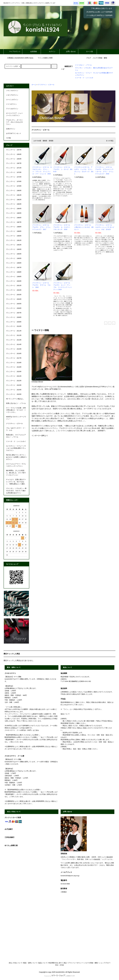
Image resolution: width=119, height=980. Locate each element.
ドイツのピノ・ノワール (83, 65)
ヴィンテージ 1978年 (14, 186)
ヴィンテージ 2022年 (14, 381)
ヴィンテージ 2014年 (14, 344)
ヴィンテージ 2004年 (14, 299)
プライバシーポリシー (75, 963)
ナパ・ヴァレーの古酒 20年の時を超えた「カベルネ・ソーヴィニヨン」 (16, 410)
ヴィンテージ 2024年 (14, 390)
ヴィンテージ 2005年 (14, 304)
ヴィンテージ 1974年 (14, 177)
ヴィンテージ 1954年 (14, 159)
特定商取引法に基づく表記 (58, 963)
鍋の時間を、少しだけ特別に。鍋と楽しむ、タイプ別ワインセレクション (16, 473)
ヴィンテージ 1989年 (14, 231)
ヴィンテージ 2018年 (14, 363)
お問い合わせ (69, 51)
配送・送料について (30, 963)
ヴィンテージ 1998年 (14, 272)
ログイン (50, 51)
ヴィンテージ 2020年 (14, 372)
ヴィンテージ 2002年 (14, 290)
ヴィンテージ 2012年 (14, 335)
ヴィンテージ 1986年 (14, 218)
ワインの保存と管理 (44, 58)
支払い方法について (15, 963)
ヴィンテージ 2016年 (14, 354)
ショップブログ (104, 963)
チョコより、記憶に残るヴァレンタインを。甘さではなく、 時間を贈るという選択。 (16, 482)
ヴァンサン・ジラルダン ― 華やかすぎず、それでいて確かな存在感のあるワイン (16, 491)
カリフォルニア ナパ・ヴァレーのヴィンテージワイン (16, 465)
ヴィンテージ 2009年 (14, 322)
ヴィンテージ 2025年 (14, 394)
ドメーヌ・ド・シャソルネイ (16, 441)
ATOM (62, 965)
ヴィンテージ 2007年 (14, 313)
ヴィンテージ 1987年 (14, 222)
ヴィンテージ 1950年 (14, 154)
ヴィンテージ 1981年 (14, 195)
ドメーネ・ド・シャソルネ (84, 78)
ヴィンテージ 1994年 (14, 254)
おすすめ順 (37, 141)
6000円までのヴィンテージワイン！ (16, 418)
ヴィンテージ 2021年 (14, 376)
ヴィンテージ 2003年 (14, 295)
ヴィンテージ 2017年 (14, 358)
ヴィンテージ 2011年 (14, 331)
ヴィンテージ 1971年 (14, 168)
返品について (43, 963)
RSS (57, 965)
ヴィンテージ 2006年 (14, 308)
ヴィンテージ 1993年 (14, 249)
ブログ (89, 58)
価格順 (45, 141)
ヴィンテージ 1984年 (14, 209)
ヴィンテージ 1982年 (14, 200)
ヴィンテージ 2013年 (14, 340)
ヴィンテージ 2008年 (14, 317)
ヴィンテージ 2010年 (14, 326)
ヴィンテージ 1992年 (14, 245)
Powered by (59, 976)
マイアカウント (13, 51)
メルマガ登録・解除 (100, 58)
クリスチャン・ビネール (46, 85)
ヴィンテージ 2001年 (14, 286)
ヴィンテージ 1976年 (14, 181)
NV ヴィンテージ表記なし (15, 399)
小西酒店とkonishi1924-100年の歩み (19, 58)
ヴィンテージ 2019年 (14, 367)
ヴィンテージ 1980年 (14, 191)
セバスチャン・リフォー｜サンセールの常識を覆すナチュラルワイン (16, 448)
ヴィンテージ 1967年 (14, 163)
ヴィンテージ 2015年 (14, 349)
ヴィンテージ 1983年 (14, 204)
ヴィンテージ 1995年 (14, 258)
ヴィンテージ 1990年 (14, 236)
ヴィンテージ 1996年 (14, 263)
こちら (37, 730)
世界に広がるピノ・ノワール (16, 403)
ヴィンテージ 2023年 (14, 385)
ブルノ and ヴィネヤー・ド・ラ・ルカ (16, 429)
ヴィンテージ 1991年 (14, 240)
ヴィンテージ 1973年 (14, 172)
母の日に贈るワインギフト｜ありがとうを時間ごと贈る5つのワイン (16, 457)
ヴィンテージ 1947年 (14, 150)
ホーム (34, 85)
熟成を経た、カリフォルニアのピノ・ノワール (16, 436)
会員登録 (32, 51)
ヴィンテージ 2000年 (14, 281)
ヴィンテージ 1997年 (14, 268)
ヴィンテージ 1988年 (14, 227)
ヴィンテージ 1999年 (14, 277)
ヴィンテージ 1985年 (14, 213)
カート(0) (87, 51)
